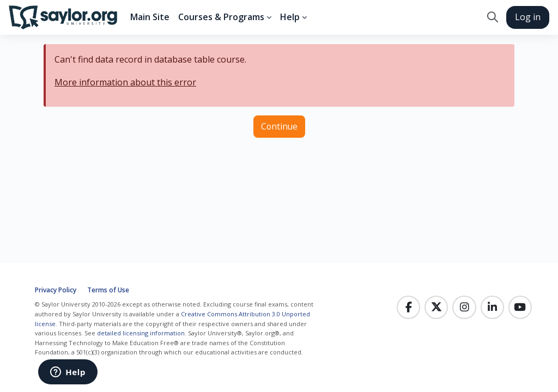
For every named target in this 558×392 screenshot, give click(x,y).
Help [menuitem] (290, 17)
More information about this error (125, 82)
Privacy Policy (56, 290)
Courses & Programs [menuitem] (221, 17)
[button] (492, 17)
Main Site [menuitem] (150, 17)
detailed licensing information (141, 333)
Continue (279, 126)
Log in (528, 17)
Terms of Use (108, 290)
